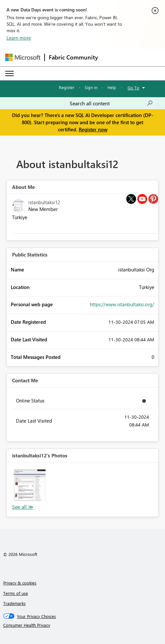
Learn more (19, 38)
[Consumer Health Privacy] (83, 625)
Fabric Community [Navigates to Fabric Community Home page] (73, 57)
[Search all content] (111, 103)
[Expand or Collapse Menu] (9, 73)
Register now (93, 129)
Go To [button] (133, 88)
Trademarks (14, 603)
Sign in (91, 87)
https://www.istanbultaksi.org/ (122, 304)
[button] (30, 485)
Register (67, 87)
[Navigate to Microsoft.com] (23, 57)
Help (112, 87)
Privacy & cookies (20, 583)
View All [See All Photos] (23, 507)
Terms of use (16, 593)
